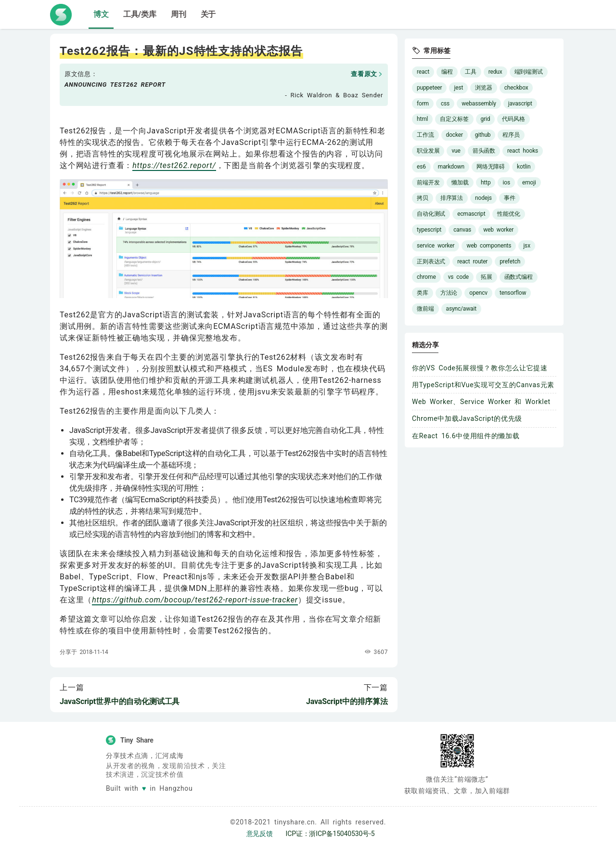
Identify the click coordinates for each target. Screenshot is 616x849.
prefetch (510, 261)
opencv (478, 293)
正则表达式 (431, 261)
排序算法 (452, 198)
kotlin (524, 167)
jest (458, 88)
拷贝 (423, 198)
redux (495, 72)
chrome (426, 277)
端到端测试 (529, 72)
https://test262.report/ (174, 165)
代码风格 (513, 119)
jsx (527, 246)
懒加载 (460, 183)
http (486, 183)
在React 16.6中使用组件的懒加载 (466, 436)
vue (456, 151)
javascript (520, 104)
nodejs (483, 198)
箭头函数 (484, 151)
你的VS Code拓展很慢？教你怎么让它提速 (480, 368)
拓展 (487, 277)
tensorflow (513, 293)
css (445, 104)
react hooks (523, 151)
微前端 (425, 309)
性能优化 (508, 214)
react (423, 72)
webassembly (479, 104)
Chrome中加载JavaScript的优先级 (467, 418)
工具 (471, 72)
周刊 (179, 14)
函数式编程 (519, 277)
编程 (447, 72)
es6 (421, 167)
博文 (101, 14)
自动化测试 (431, 214)
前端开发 (428, 183)
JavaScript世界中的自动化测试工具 (120, 701)
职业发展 (428, 151)
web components (489, 246)
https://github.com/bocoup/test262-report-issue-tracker (195, 600)
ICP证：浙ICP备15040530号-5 (330, 834)
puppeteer (429, 88)
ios (506, 183)
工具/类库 (140, 14)
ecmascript (471, 214)
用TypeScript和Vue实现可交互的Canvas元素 (483, 385)
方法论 (449, 293)
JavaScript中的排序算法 (347, 701)
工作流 (425, 135)
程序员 (511, 135)
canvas (462, 230)
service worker (436, 246)
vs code (458, 277)
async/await (461, 309)
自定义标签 (454, 119)
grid (486, 119)
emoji (529, 183)
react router (472, 261)
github (483, 135)
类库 (423, 293)
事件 (510, 198)
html (422, 119)
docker (455, 135)
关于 (208, 14)
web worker (498, 230)
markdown (451, 167)
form (423, 104)
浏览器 (484, 88)
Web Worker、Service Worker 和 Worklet (481, 402)
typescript (429, 230)
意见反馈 (260, 834)
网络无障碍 (491, 167)
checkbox (516, 88)
